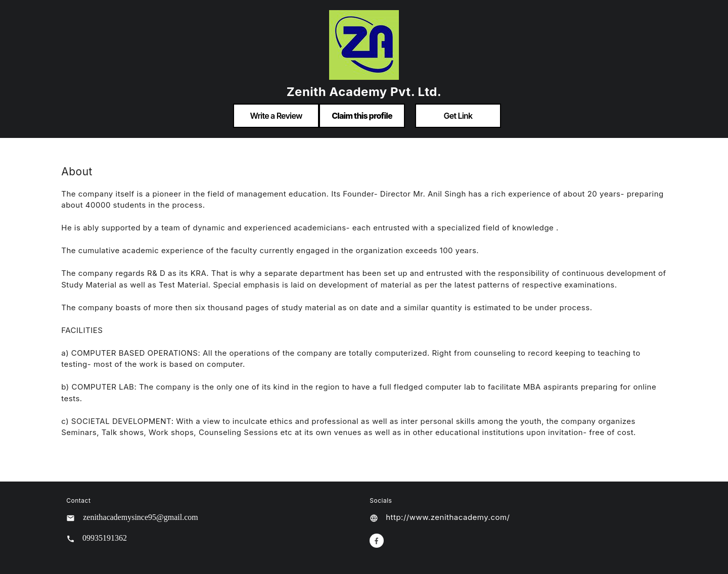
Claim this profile (362, 116)
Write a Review (276, 116)
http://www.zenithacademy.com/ (448, 517)
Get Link (458, 116)
